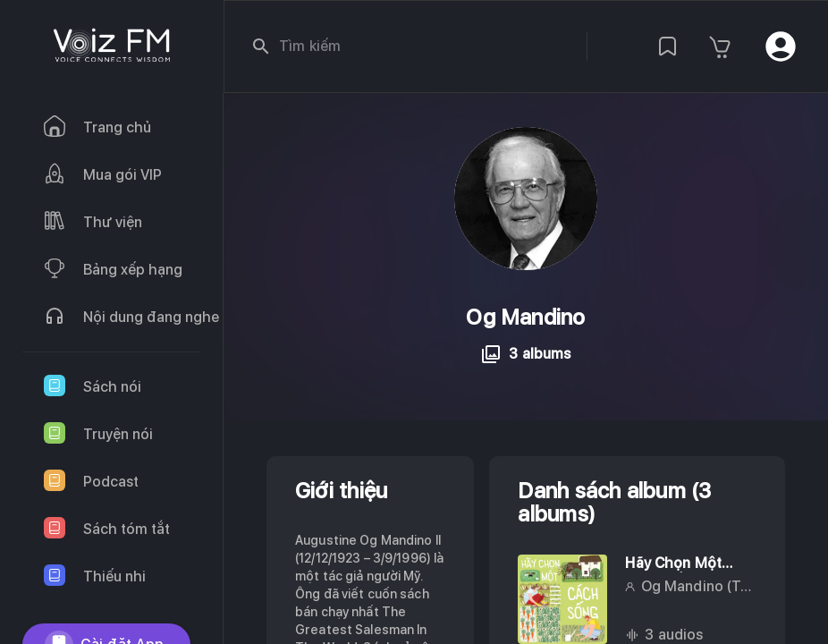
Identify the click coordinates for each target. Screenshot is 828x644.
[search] (261, 47)
